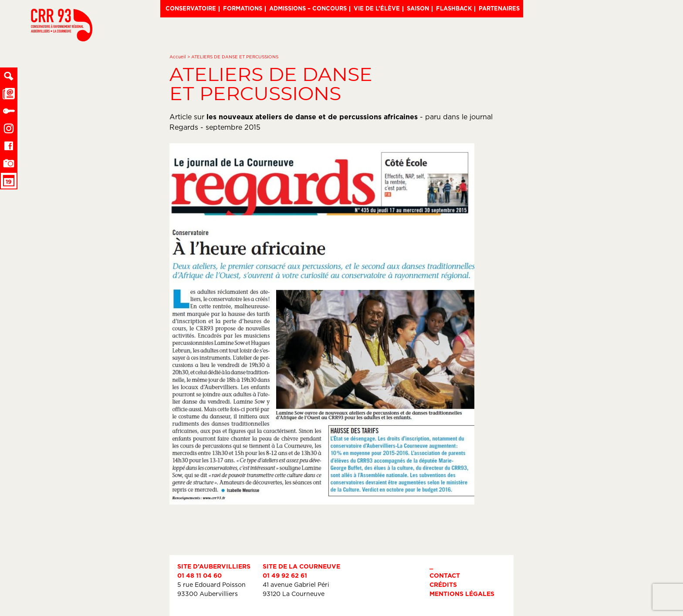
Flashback (454, 8)
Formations (243, 8)
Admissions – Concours (308, 8)
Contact (445, 575)
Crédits (443, 584)
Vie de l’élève (377, 8)
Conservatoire (191, 8)
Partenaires (499, 8)
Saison (418, 8)
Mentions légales (462, 594)
